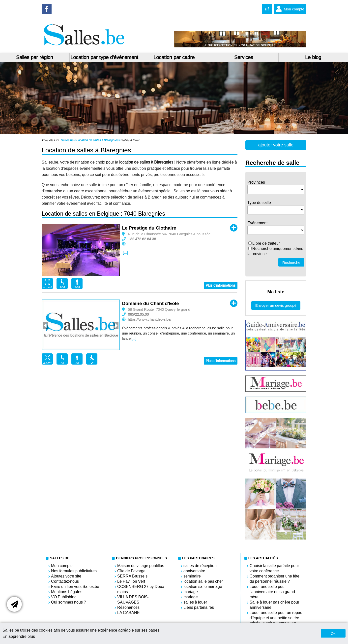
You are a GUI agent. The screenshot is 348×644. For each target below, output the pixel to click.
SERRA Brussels (132, 576)
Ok (333, 633)
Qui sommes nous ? (69, 602)
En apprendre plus (19, 636)
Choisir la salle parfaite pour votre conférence (274, 568)
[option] (81, 250)
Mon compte (289, 9)
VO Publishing (64, 597)
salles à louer (195, 602)
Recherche (291, 262)
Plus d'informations (221, 286)
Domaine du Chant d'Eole (150, 303)
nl (267, 9)
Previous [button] (46, 326)
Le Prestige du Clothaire (149, 228)
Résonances (128, 607)
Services (244, 57)
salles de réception (200, 566)
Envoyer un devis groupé (276, 305)
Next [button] (116, 326)
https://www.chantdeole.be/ (150, 319)
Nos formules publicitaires (74, 571)
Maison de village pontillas (141, 566)
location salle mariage (203, 587)
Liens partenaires (199, 607)
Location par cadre (174, 57)
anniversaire (194, 571)
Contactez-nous (65, 581)
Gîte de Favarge (131, 571)
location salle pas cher (203, 581)
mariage (191, 592)
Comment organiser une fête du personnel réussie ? (275, 579)
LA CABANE (129, 613)
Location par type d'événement (104, 57)
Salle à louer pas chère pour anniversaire (274, 605)
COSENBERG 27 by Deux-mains (141, 589)
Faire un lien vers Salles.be (75, 587)
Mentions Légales (67, 592)
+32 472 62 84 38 (142, 239)
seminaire (192, 576)
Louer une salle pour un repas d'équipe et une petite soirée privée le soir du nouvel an (276, 618)
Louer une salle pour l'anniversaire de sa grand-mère (273, 592)
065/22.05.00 (138, 314)
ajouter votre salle (276, 145)
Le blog (313, 57)
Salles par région (35, 57)
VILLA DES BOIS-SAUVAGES (133, 600)
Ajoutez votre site (66, 576)
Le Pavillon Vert (131, 581)
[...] (125, 253)
